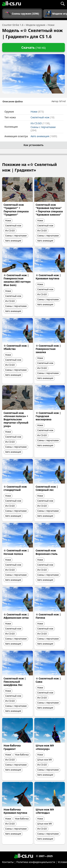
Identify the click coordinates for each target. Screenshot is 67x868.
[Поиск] (63, 4)
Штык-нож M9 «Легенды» (45, 811)
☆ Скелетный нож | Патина (48, 616)
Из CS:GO (40, 123)
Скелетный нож (42, 117)
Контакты (8, 862)
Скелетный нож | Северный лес (47, 488)
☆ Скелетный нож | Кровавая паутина (48, 277)
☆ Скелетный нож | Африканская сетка (16, 616)
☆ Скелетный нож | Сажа (48, 680)
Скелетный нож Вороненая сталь (47, 552)
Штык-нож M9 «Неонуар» (45, 747)
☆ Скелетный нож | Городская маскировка (48, 416)
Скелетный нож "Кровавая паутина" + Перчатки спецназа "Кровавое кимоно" (49, 210)
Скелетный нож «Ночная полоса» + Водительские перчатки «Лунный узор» (16, 419)
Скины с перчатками (43, 129)
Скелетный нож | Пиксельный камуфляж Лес (15, 682)
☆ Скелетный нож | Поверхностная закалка (48, 349)
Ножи (37, 112)
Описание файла (13, 101)
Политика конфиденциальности (36, 862)
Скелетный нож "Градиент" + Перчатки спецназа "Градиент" (16, 210)
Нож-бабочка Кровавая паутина (15, 811)
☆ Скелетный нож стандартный (15, 488)
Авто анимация (44, 136)
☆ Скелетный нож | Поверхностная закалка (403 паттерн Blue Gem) (17, 280)
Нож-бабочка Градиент (12, 747)
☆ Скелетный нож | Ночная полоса (16, 552)
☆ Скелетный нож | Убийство (16, 347)
